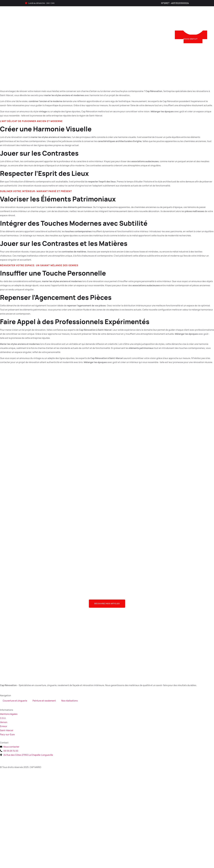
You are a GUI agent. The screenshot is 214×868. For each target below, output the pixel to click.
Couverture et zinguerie (64, 25)
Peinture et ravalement (97, 25)
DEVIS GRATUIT (193, 35)
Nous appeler (162, 23)
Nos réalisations (125, 25)
